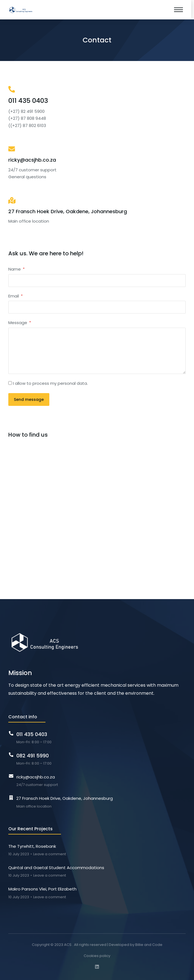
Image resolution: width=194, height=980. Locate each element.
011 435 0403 (28, 101)
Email (14, 296)
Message (18, 323)
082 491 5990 (33, 756)
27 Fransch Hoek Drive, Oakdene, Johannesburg (68, 211)
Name (15, 269)
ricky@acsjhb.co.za (32, 160)
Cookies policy (97, 956)
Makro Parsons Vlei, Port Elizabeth (42, 889)
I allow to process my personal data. (50, 383)
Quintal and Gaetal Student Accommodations (56, 868)
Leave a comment (50, 854)
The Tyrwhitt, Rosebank (32, 846)
